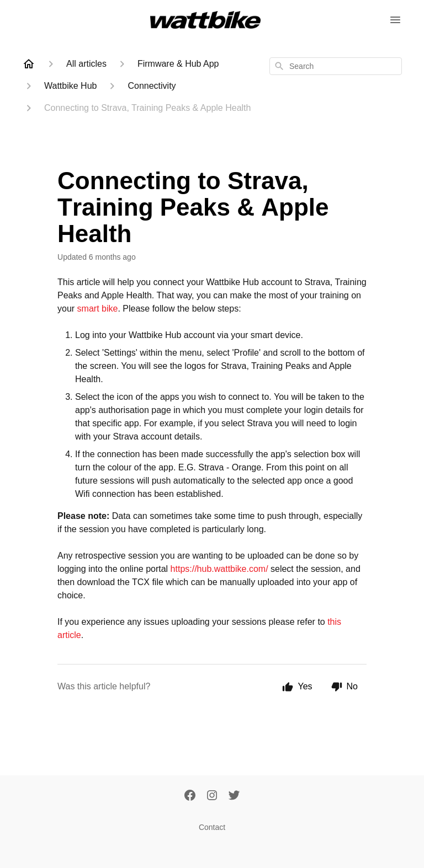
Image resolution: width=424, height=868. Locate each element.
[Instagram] (212, 796)
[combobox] (336, 66)
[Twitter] (234, 796)
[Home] (29, 64)
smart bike (98, 309)
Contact (212, 827)
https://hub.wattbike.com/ (221, 569)
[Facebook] (190, 796)
